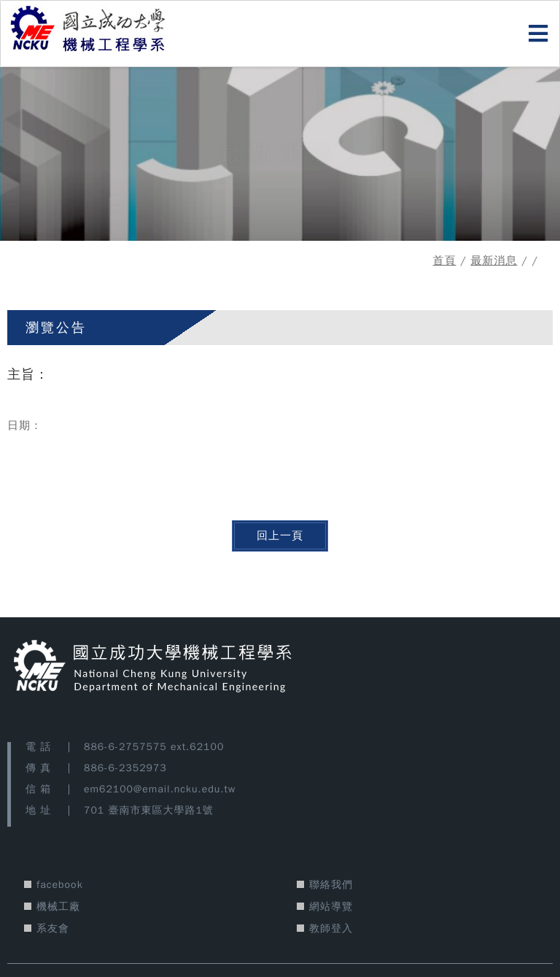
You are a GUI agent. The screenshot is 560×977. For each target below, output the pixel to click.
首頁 (445, 260)
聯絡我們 (331, 885)
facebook (60, 885)
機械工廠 (58, 907)
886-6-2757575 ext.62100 (154, 747)
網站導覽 (331, 907)
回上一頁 (280, 536)
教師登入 (331, 928)
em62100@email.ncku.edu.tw (160, 789)
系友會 (53, 928)
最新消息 (494, 260)
